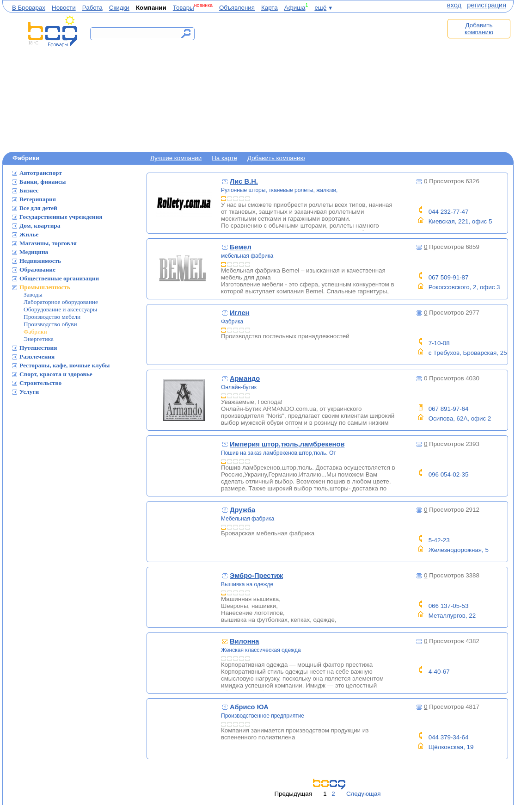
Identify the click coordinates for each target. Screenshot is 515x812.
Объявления (237, 8)
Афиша (295, 8)
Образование (37, 270)
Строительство (40, 383)
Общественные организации (59, 278)
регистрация (487, 5)
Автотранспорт (41, 173)
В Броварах (29, 8)
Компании (151, 8)
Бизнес (29, 190)
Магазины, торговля (48, 243)
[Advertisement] (321, 82)
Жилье (29, 234)
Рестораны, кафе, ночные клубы (64, 365)
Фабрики (35, 332)
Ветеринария (38, 199)
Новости (64, 8)
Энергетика (39, 339)
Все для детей (38, 208)
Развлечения (37, 356)
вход (454, 5)
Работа (92, 8)
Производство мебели (52, 317)
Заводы (33, 294)
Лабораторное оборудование (61, 302)
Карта (270, 8)
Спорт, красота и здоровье (56, 374)
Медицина (34, 252)
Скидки (119, 8)
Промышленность (45, 287)
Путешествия (38, 348)
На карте (224, 158)
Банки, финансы (43, 182)
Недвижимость (40, 261)
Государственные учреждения (61, 217)
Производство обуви (50, 324)
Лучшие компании (176, 158)
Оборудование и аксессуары (60, 309)
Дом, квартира (40, 226)
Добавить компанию (479, 29)
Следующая (364, 794)
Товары (184, 8)
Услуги (29, 392)
